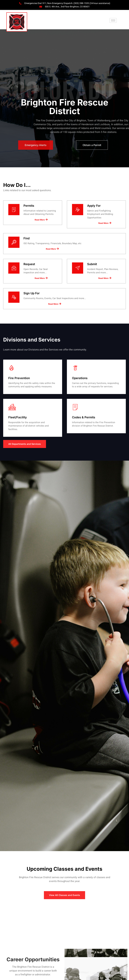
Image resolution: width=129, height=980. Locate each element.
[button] (113, 20)
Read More (41, 225)
